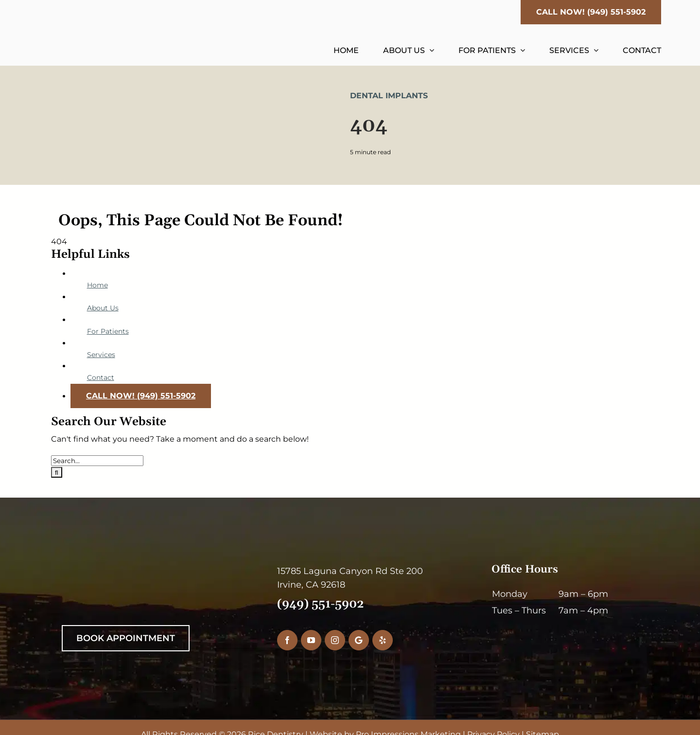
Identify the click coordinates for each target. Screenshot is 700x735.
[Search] (57, 472)
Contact (101, 377)
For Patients (108, 331)
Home (97, 285)
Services (101, 355)
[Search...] (97, 461)
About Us (103, 308)
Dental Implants (389, 96)
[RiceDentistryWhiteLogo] (144, 568)
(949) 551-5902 (321, 604)
